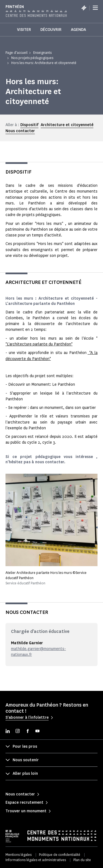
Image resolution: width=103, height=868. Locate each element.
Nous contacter (20, 131)
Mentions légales (19, 855)
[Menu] (95, 8)
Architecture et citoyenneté (67, 125)
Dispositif (29, 125)
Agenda (78, 30)
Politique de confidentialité (60, 855)
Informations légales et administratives (36, 860)
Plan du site (82, 860)
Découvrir (51, 30)
